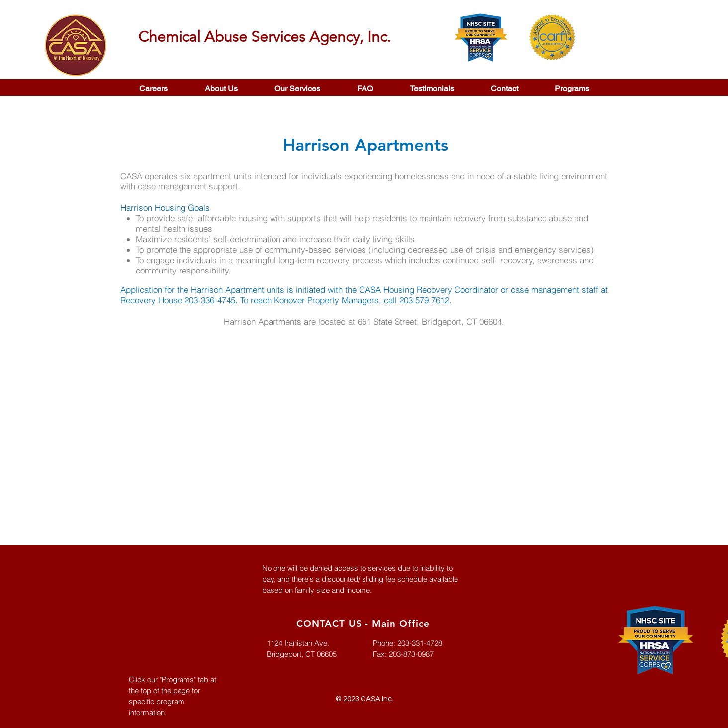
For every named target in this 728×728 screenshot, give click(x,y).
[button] (297, 88)
